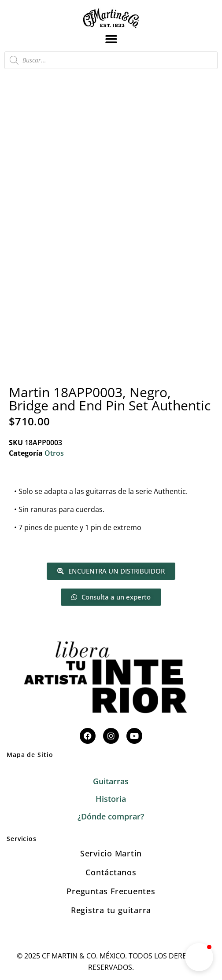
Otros (54, 453)
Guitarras (111, 781)
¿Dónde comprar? (111, 816)
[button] (111, 39)
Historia (111, 799)
